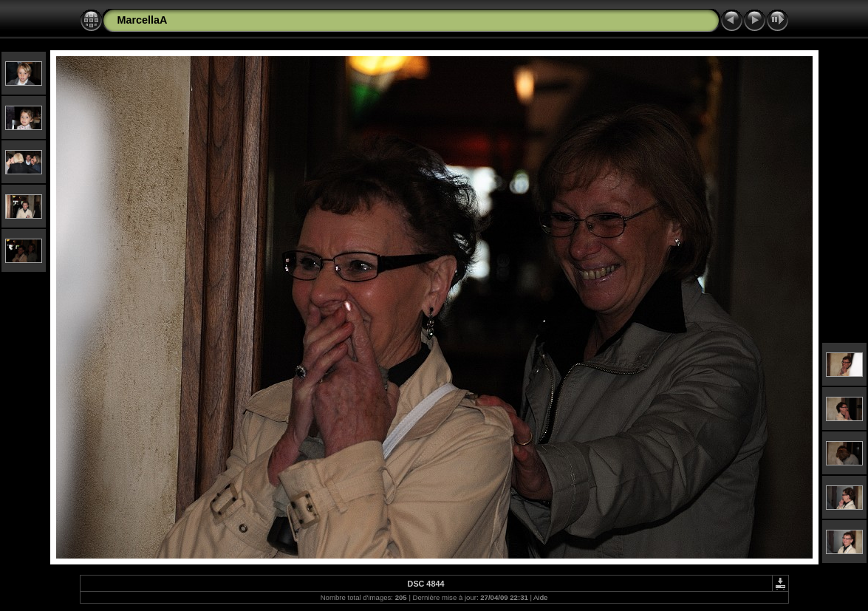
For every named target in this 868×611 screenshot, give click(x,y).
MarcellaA (143, 20)
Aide (540, 597)
